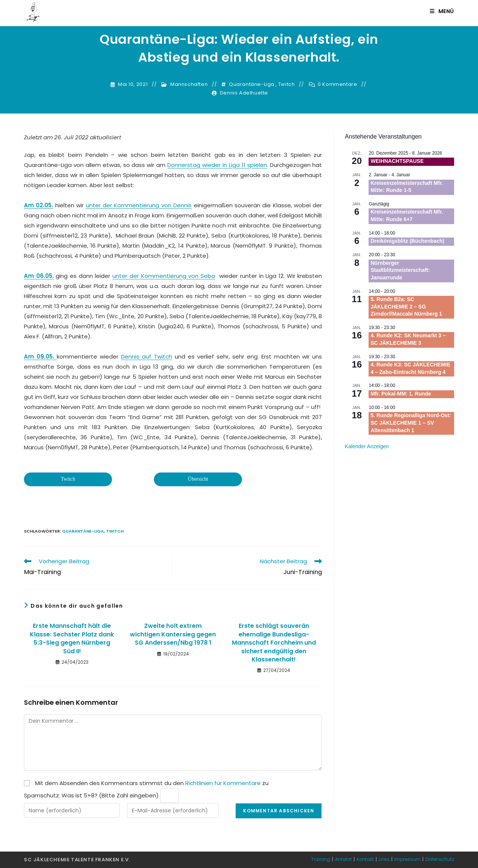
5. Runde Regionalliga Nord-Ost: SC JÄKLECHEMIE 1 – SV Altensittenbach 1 (411, 423)
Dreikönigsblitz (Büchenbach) (407, 241)
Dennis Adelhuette (244, 93)
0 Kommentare (337, 84)
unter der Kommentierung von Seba (164, 276)
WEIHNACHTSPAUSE (397, 161)
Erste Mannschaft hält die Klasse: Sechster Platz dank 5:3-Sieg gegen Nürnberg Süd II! (72, 638)
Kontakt (365, 859)
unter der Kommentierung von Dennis (139, 205)
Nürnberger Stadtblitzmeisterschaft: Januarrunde (400, 270)
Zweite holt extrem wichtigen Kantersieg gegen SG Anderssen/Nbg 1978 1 (173, 634)
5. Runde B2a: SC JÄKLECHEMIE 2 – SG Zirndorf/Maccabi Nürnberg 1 (406, 306)
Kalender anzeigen (367, 446)
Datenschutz (440, 859)
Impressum (407, 859)
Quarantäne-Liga (252, 84)
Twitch (287, 84)
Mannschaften (189, 84)
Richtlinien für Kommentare (223, 783)
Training (321, 859)
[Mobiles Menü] (442, 11)
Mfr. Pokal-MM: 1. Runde (401, 394)
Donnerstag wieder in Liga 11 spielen (217, 165)
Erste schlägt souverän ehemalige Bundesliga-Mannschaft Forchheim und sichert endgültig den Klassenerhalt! (274, 643)
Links (384, 859)
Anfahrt (343, 859)
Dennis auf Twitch (147, 356)
